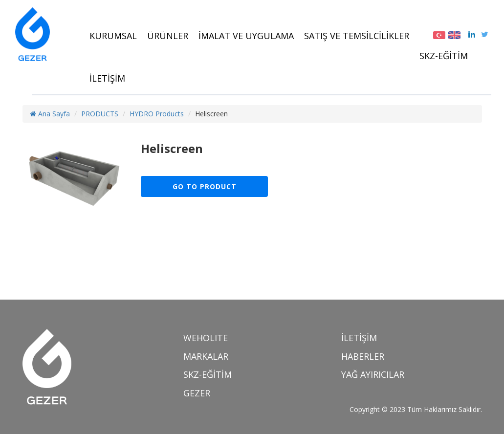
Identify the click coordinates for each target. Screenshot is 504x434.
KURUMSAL (113, 36)
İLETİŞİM (107, 78)
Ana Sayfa (50, 114)
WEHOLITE (206, 338)
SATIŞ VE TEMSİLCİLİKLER (357, 36)
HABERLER (363, 356)
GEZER (197, 393)
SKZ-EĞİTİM (444, 56)
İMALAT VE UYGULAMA (246, 36)
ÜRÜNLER (168, 36)
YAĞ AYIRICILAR (373, 374)
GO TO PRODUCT (205, 186)
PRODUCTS (100, 114)
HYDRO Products (157, 114)
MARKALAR (206, 356)
